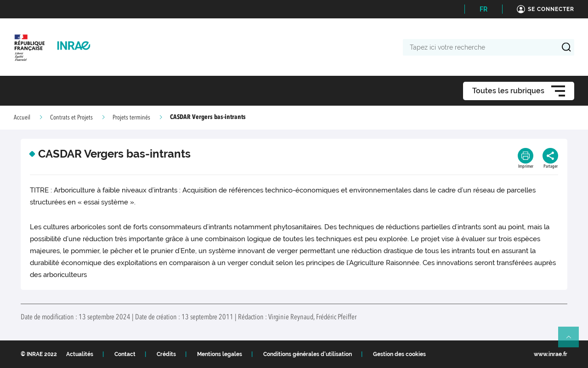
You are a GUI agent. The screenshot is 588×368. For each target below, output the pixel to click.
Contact (125, 354)
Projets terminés (131, 118)
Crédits (166, 354)
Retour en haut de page (572, 341)
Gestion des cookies (399, 354)
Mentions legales (220, 354)
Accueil (22, 118)
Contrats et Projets (71, 118)
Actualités (80, 354)
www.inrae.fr (551, 354)
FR (483, 9)
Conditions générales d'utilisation (308, 354)
